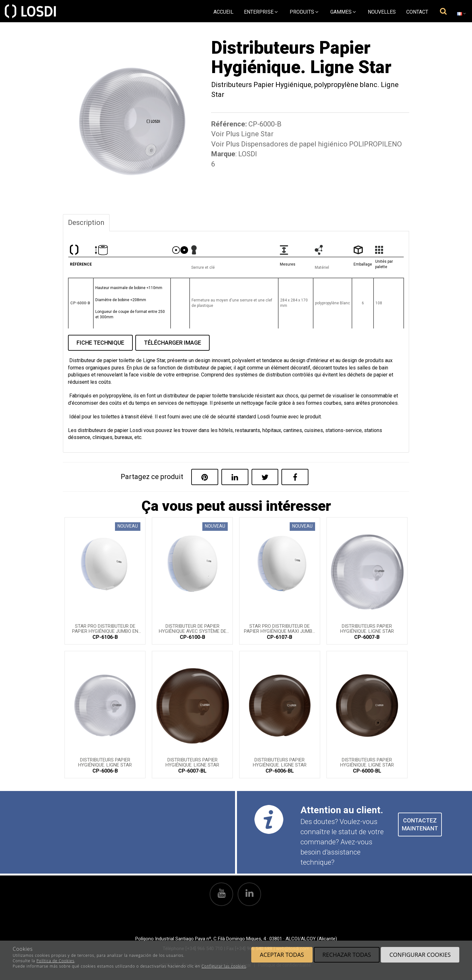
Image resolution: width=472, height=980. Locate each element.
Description (86, 223)
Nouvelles (382, 12)
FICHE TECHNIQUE (100, 343)
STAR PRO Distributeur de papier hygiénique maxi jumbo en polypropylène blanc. (280, 628)
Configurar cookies (420, 955)
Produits (304, 12)
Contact (417, 12)
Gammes (343, 12)
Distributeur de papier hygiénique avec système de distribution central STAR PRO (192, 628)
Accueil (223, 12)
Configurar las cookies (224, 966)
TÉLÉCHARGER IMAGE (172, 343)
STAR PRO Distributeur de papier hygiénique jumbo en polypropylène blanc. (105, 628)
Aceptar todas (282, 955)
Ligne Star (257, 134)
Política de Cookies (55, 961)
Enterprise (261, 12)
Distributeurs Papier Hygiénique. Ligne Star (367, 628)
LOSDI (248, 154)
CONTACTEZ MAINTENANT (420, 825)
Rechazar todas (347, 955)
